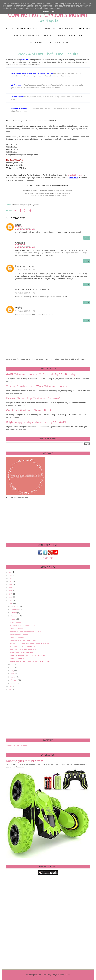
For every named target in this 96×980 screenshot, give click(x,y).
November (15, 610)
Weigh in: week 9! (17, 628)
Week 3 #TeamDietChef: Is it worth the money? (28, 655)
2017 (11, 594)
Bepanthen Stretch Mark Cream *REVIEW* (26, 631)
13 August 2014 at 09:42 (25, 293)
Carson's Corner (58, 42)
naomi (19, 225)
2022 (11, 578)
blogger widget (48, 558)
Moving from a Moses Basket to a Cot (24, 649)
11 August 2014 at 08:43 (25, 228)
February (14, 680)
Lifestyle (84, 28)
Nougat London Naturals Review (23, 646)
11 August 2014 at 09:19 (25, 269)
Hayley (19, 307)
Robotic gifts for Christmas (25, 761)
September (15, 616)
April (13, 674)
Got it (55, 12)
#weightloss (29, 205)
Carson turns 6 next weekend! (22, 652)
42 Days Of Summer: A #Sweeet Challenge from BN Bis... (31, 643)
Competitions (66, 35)
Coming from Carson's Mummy (40, 975)
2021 (11, 581)
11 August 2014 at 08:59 (25, 246)
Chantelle (20, 243)
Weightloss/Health (27, 35)
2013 (11, 686)
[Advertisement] (25, 521)
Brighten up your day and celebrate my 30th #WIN (36, 422)
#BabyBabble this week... (20, 634)
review (37, 205)
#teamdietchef (18, 205)
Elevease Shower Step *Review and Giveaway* (33, 398)
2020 (11, 584)
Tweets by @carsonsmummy (17, 745)
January (14, 683)
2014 (11, 603)
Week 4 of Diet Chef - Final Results (23, 640)
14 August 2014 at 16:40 (25, 311)
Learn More (45, 12)
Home (10, 28)
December (15, 606)
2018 (11, 591)
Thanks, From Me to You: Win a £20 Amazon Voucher (37, 386)
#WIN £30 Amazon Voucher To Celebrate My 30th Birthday (41, 374)
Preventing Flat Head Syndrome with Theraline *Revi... (31, 661)
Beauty (48, 35)
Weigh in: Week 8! (17, 637)
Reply (87, 238)
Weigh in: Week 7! (17, 658)
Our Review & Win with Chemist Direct (29, 410)
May (13, 671)
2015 (11, 600)
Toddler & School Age (59, 28)
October (14, 613)
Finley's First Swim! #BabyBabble (23, 625)
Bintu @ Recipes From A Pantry (32, 289)
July (12, 664)
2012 (11, 690)
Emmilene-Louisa (24, 266)
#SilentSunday (16, 622)
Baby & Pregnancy (29, 28)
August (14, 619)
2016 (11, 597)
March (13, 677)
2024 (11, 572)
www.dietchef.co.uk (75, 175)
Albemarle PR (65, 975)
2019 (11, 588)
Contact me (35, 42)
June (13, 667)
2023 (11, 575)
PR (81, 35)
